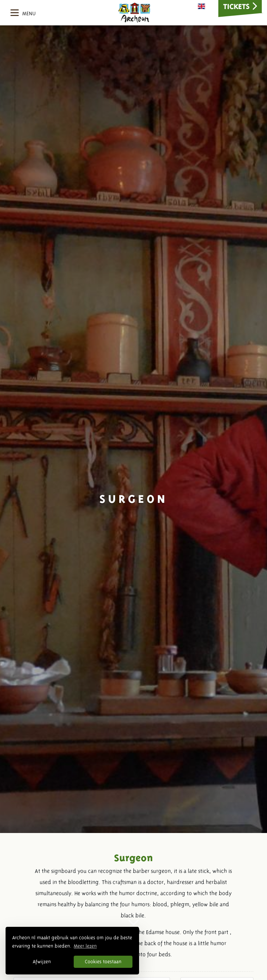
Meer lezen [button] (85, 946)
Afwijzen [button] (42, 962)
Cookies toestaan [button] (103, 962)
